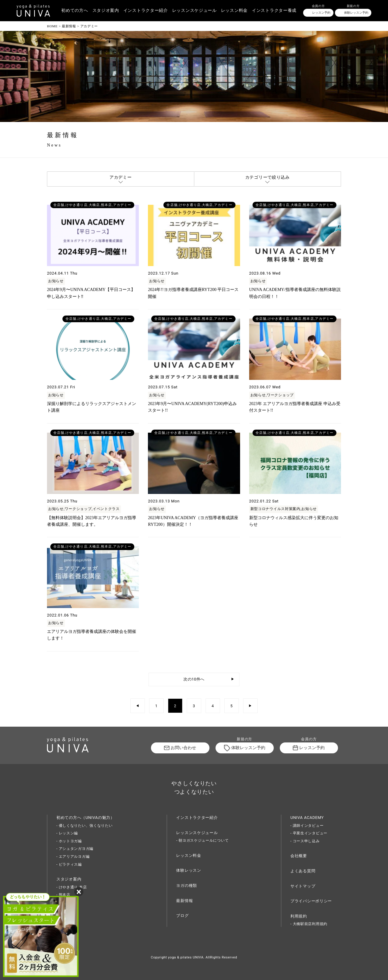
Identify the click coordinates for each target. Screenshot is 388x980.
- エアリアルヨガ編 (73, 857)
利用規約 (299, 916)
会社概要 (299, 856)
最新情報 (184, 901)
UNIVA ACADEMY (307, 818)
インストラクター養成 (274, 10)
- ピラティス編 (69, 864)
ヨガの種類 (187, 885)
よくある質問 (303, 871)
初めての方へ (75, 10)
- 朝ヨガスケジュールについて (202, 840)
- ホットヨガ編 (69, 841)
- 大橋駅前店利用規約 (309, 924)
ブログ (182, 916)
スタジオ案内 (106, 10)
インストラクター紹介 (146, 10)
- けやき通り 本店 (72, 887)
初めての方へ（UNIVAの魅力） (85, 818)
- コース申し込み (305, 841)
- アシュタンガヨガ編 (75, 849)
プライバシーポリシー (311, 901)
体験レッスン (189, 870)
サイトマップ (303, 886)
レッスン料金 (234, 10)
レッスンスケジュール (194, 10)
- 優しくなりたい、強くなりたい (85, 826)
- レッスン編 (67, 833)
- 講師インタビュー (307, 826)
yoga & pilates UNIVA (186, 957)
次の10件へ (194, 679)
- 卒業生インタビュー (309, 833)
